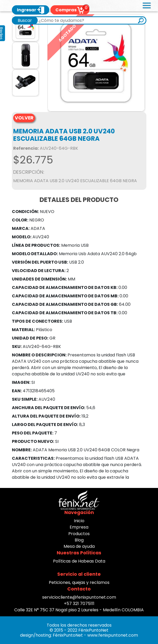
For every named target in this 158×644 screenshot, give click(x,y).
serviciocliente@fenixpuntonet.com (79, 597)
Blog (79, 540)
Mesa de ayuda (79, 546)
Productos (79, 534)
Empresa (79, 527)
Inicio (79, 521)
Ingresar (31, 10)
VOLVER (24, 118)
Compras (70, 10)
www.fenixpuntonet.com (113, 635)
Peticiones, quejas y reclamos (79, 582)
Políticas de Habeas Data (79, 561)
